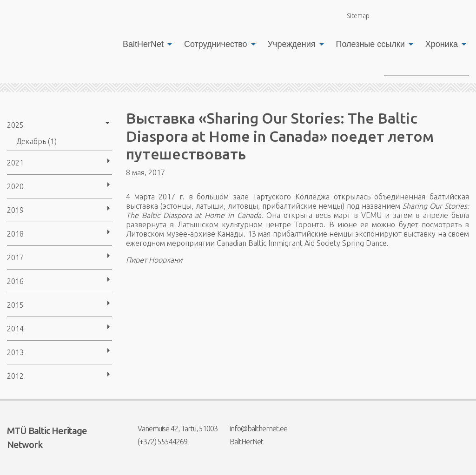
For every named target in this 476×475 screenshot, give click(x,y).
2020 (15, 186)
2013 (15, 352)
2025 (15, 125)
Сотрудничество (216, 44)
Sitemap (353, 16)
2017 (15, 257)
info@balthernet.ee (253, 429)
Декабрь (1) (36, 141)
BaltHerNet (143, 44)
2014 (15, 329)
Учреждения (292, 44)
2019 (15, 210)
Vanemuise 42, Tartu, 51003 (172, 429)
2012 (15, 376)
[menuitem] (145, 44)
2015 (15, 305)
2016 (15, 281)
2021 (15, 163)
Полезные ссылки (370, 44)
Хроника (442, 44)
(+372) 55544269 (157, 442)
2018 (15, 234)
